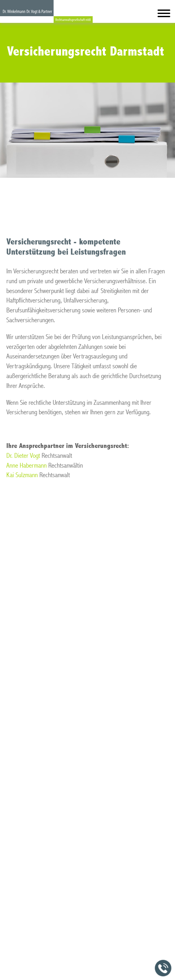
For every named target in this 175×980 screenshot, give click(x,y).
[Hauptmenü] (164, 15)
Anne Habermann (27, 466)
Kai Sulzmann (22, 475)
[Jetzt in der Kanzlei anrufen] (163, 968)
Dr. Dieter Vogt (23, 456)
